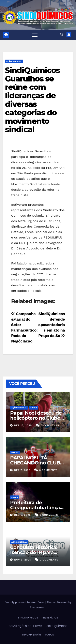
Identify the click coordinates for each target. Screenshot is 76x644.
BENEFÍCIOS (50, 618)
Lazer (34, 408)
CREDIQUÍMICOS (57, 626)
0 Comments (50, 425)
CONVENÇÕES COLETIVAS (25, 626)
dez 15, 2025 (23, 425)
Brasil (15, 452)
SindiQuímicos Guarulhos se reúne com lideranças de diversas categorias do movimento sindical (32, 100)
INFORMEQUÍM (32, 635)
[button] (62, 35)
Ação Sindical (14, 61)
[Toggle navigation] (35, 35)
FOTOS (50, 635)
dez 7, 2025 (22, 470)
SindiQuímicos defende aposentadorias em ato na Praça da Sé (52, 325)
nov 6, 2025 (23, 560)
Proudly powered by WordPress (25, 602)
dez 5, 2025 (22, 515)
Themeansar (38, 607)
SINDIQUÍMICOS (28, 618)
